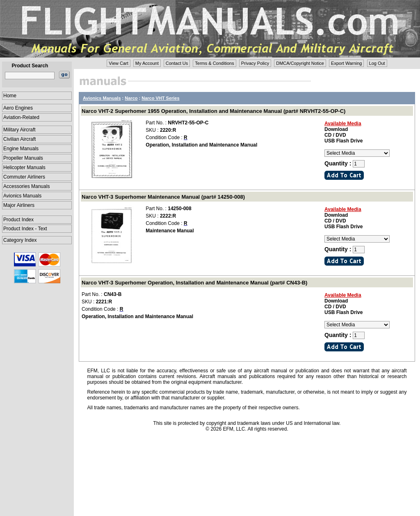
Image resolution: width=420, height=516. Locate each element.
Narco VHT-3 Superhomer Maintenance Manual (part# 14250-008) (163, 197)
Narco (131, 98)
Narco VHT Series (160, 98)
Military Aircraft (19, 130)
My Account (147, 63)
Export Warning (346, 63)
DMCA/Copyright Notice (300, 63)
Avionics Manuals (22, 196)
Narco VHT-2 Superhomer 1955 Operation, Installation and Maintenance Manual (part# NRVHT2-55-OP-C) (213, 111)
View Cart (118, 63)
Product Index (18, 220)
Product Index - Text (25, 229)
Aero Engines (18, 108)
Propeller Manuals (23, 158)
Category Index (20, 240)
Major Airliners (19, 205)
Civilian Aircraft (19, 139)
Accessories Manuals (26, 186)
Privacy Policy (255, 63)
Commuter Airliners (24, 177)
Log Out (377, 63)
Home (10, 96)
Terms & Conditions (214, 63)
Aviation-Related (21, 117)
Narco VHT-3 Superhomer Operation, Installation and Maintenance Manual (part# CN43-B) (194, 283)
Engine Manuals (21, 149)
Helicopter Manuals (24, 167)
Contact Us (177, 63)
